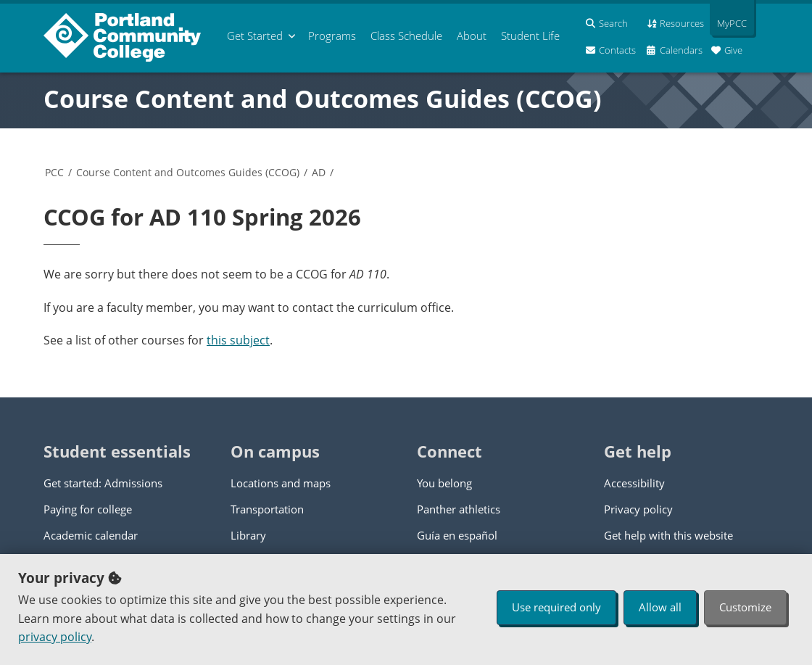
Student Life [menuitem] (530, 36)
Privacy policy (638, 509)
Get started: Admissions (103, 483)
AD (319, 172)
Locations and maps (281, 483)
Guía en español (457, 535)
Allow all (660, 607)
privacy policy (55, 637)
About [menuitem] (472, 36)
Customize (745, 607)
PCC (54, 172)
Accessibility (634, 483)
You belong (444, 483)
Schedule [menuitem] (406, 36)
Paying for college (88, 509)
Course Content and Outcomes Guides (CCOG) (323, 99)
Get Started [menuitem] (255, 36)
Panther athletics (459, 509)
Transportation (267, 509)
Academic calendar (91, 535)
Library (248, 535)
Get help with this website (668, 535)
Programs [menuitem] (332, 36)
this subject (238, 340)
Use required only (556, 607)
